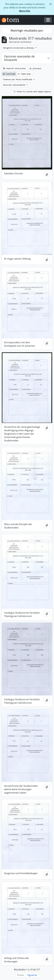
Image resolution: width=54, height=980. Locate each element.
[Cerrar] (50, 4)
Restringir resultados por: (27, 30)
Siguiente (32, 975)
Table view (24, 74)
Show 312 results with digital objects (32, 92)
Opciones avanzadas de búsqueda (19, 58)
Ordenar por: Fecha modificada (18, 79)
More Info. (25, 11)
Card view (9, 74)
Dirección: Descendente (14, 85)
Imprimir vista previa (14, 68)
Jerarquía (35, 68)
